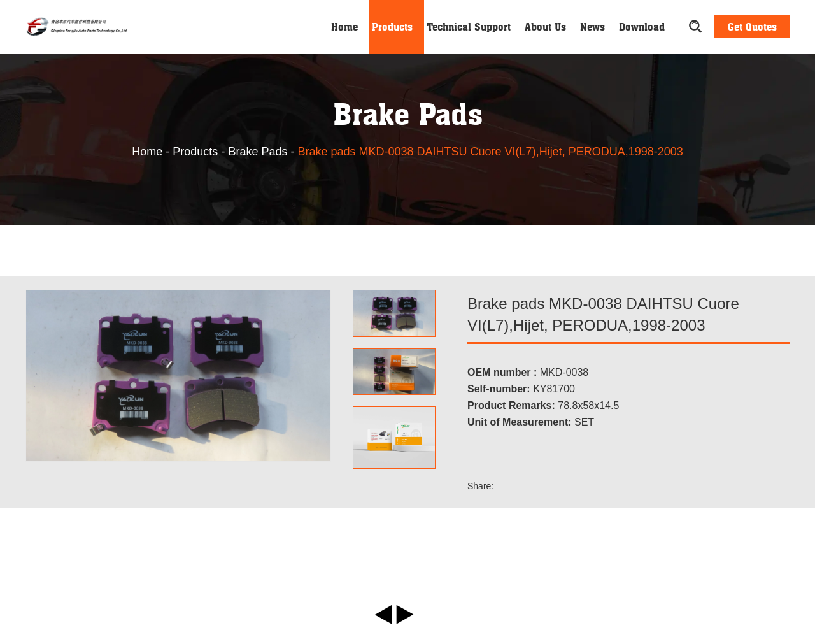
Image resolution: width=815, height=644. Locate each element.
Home (344, 27)
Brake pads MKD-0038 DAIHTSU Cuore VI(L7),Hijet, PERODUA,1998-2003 (490, 152)
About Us (545, 27)
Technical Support (469, 27)
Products (392, 27)
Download (642, 27)
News (592, 27)
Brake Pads (258, 152)
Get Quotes (752, 27)
